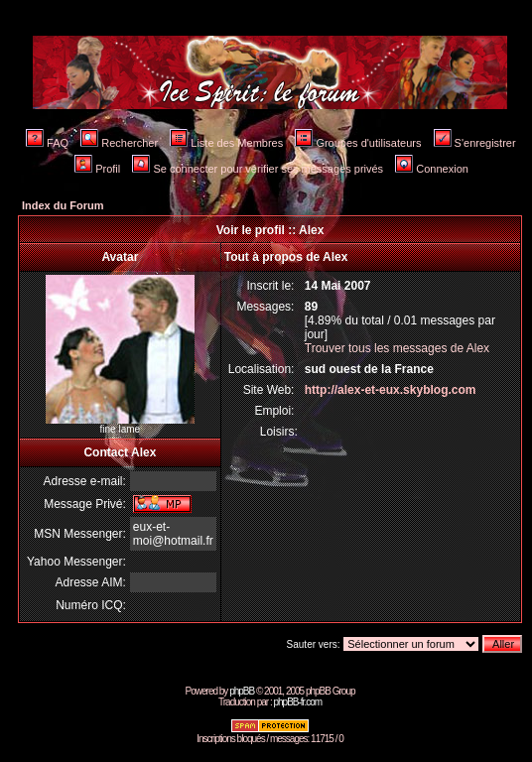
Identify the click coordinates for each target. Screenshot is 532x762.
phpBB (242, 691)
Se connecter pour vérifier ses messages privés (258, 169)
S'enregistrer (475, 143)
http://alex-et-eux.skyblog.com (391, 390)
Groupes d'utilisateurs (358, 143)
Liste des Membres (226, 143)
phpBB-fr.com (297, 702)
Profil (97, 169)
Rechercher (119, 143)
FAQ (47, 143)
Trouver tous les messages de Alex (397, 348)
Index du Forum (63, 205)
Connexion (432, 169)
